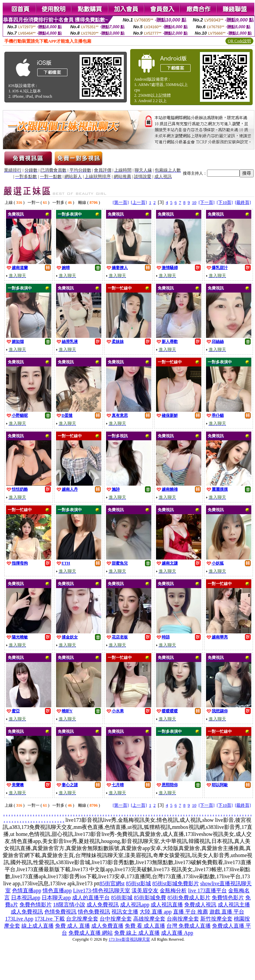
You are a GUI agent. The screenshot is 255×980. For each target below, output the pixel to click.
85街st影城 (138, 883)
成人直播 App (177, 933)
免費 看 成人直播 (145, 926)
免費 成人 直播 (72, 926)
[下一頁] (207, 202)
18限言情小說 (69, 905)
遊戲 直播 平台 (227, 912)
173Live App (19, 919)
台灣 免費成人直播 (189, 926)
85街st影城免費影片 (176, 883)
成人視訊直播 (167, 905)
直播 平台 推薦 (191, 912)
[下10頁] (225, 202)
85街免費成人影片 (189, 898)
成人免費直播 (107, 926)
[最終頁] (243, 202)
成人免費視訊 (103, 905)
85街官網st (112, 883)
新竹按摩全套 (216, 919)
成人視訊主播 (234, 905)
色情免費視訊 (60, 912)
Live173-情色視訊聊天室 (102, 890)
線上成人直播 (38, 926)
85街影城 (122, 898)
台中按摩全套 (116, 919)
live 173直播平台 (207, 890)
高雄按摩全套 (149, 919)
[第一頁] (121, 202)
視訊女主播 (125, 912)
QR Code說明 (239, 41)
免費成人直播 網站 (91, 933)
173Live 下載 (49, 919)
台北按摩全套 (82, 919)
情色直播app (57, 890)
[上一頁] (139, 202)
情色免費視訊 (94, 912)
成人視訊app (135, 905)
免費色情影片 (36, 905)
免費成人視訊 (200, 905)
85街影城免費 (150, 898)
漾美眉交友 (145, 890)
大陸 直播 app (156, 912)
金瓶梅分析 (173, 890)
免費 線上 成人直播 (137, 933)
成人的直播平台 (91, 898)
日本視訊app (26, 898)
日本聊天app (56, 898)
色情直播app (27, 890)
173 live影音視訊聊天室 (129, 939)
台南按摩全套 (183, 919)
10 (194, 202)
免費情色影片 (228, 898)
